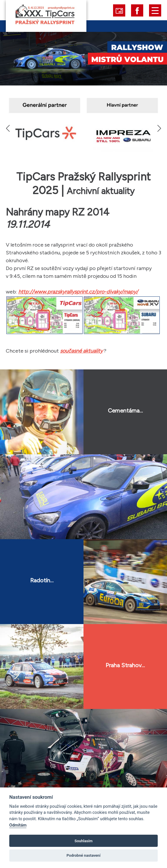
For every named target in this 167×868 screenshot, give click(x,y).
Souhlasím (83, 841)
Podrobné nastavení (84, 855)
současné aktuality (81, 351)
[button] (159, 128)
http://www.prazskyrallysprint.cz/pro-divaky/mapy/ (78, 292)
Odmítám (18, 825)
